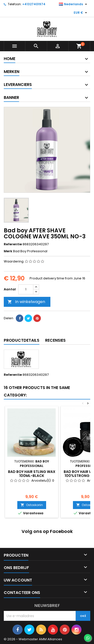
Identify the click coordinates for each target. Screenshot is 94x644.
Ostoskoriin (32, 505)
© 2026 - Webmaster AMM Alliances (33, 639)
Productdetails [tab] (22, 340)
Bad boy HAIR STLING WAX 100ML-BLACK (32, 474)
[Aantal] (26, 289)
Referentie (13, 244)
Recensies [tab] (55, 340)
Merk (8, 251)
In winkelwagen (26, 302)
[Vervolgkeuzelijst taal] (74, 4)
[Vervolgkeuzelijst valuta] (81, 13)
